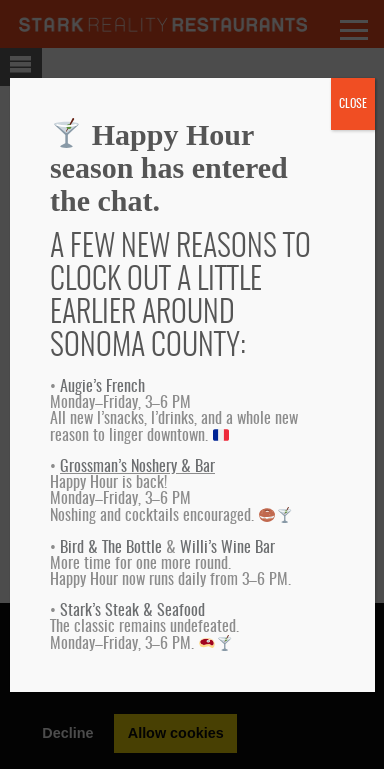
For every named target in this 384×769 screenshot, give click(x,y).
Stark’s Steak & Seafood (132, 611)
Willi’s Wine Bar (227, 548)
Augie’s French (102, 387)
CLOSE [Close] (353, 104)
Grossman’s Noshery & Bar (137, 467)
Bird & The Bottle (111, 548)
